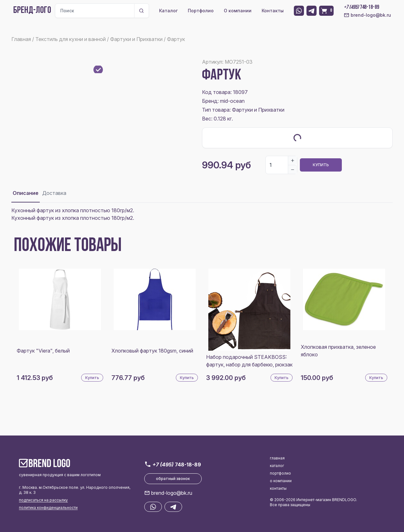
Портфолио (201, 11)
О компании (238, 11)
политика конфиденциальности (48, 508)
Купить (321, 165)
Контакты (273, 11)
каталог (277, 466)
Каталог (168, 11)
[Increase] (293, 161)
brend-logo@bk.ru (367, 15)
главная (277, 458)
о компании (281, 481)
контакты (278, 488)
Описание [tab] (26, 193)
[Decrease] (293, 169)
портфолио (280, 473)
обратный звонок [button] (173, 479)
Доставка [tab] (54, 193)
